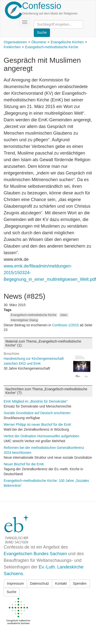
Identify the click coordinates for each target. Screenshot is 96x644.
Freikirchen (12, 47)
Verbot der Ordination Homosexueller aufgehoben (41, 436)
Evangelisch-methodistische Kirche (52, 47)
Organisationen (15, 42)
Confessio (42, 6)
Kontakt (61, 583)
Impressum (15, 583)
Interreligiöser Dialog (24, 320)
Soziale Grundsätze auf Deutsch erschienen (37, 413)
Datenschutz (39, 583)
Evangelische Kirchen (67, 42)
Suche (12, 592)
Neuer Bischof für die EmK (24, 464)
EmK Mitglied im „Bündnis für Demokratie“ (36, 401)
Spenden (80, 583)
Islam (64, 315)
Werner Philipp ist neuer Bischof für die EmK (37, 424)
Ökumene (39, 42)
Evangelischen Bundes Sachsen (35, 554)
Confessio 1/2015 (66, 325)
